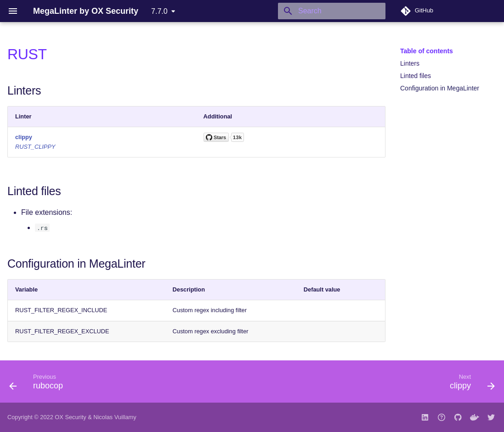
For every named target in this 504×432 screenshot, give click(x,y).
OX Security (70, 417)
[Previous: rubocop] (39, 384)
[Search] (332, 11)
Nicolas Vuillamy (115, 417)
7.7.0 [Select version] (159, 11)
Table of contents (427, 51)
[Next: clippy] (470, 384)
